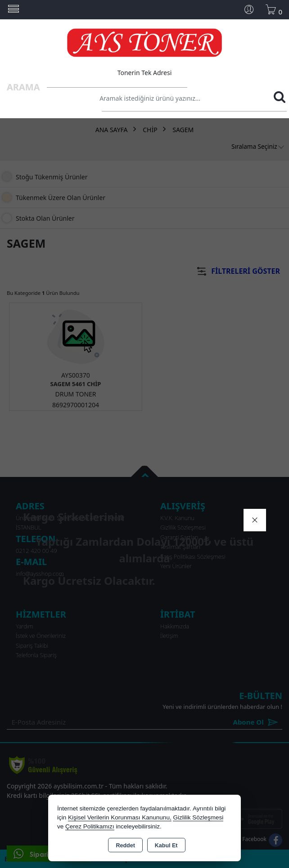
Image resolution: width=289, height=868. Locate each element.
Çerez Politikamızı (90, 826)
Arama (23, 87)
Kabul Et (166, 846)
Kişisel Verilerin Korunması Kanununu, (120, 817)
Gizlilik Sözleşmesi (198, 817)
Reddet (125, 846)
